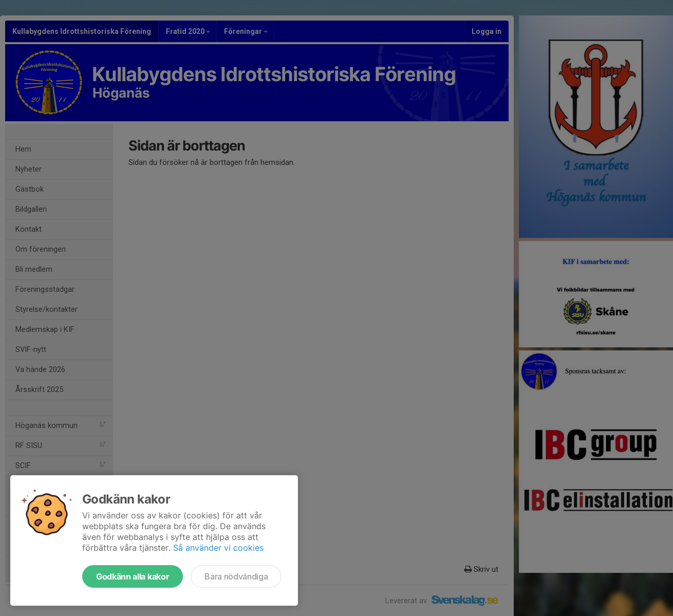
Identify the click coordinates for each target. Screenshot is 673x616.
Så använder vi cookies (218, 548)
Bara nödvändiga (236, 576)
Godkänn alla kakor (133, 576)
